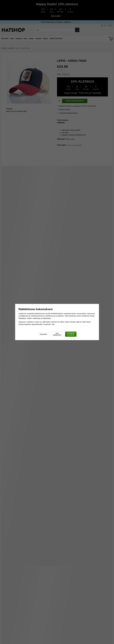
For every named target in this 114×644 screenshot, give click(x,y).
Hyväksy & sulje (71, 334)
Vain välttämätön (57, 334)
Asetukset (43, 334)
